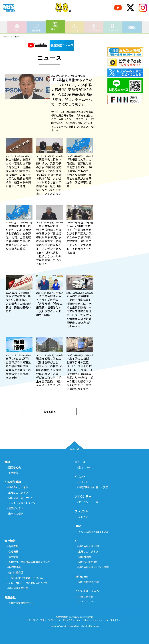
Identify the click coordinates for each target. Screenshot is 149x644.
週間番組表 (14, 467)
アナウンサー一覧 (88, 502)
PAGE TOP (75, 449)
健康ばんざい (16, 508)
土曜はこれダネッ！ (19, 492)
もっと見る (50, 412)
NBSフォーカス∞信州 (21, 498)
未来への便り (16, 513)
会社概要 (13, 551)
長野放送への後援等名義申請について (29, 562)
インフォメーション (87, 591)
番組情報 (36, 28)
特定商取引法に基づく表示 (93, 487)
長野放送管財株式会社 (21, 603)
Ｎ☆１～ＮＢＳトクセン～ (23, 503)
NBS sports (85, 557)
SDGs (132, 26)
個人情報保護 (16, 572)
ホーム (17, 28)
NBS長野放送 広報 (89, 546)
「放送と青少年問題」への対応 (26, 578)
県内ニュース (86, 467)
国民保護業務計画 (18, 588)
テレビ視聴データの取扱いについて (28, 583)
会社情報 (13, 546)
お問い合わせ (86, 597)
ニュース (55, 26)
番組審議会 (14, 567)
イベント (74, 28)
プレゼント (113, 28)
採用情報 (13, 557)
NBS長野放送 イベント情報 (94, 567)
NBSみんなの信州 (18, 487)
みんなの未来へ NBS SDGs (93, 532)
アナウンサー (94, 28)
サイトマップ (86, 602)
